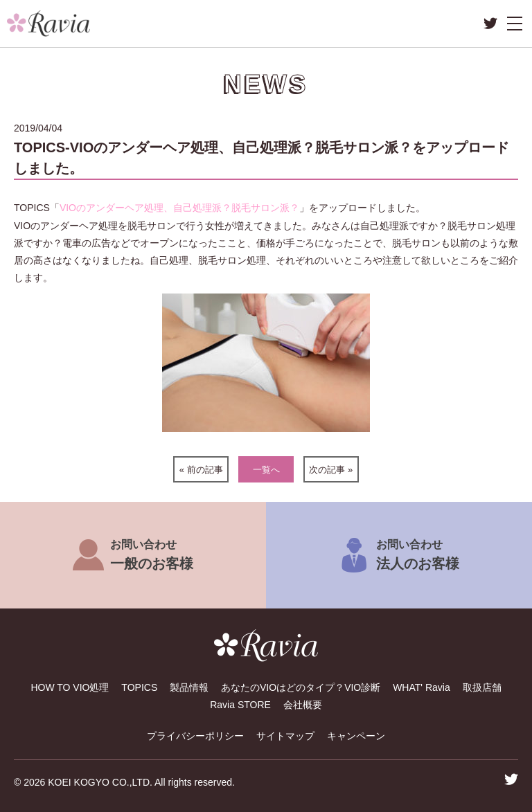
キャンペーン (356, 736)
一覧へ (266, 470)
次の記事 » (331, 470)
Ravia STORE (240, 705)
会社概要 (303, 705)
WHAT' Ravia (422, 687)
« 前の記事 (201, 470)
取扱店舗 (482, 687)
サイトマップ (285, 736)
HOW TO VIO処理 (70, 687)
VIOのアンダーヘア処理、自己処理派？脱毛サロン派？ (179, 208)
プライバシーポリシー (195, 736)
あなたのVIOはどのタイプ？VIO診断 (301, 687)
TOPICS (139, 687)
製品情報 (189, 687)
